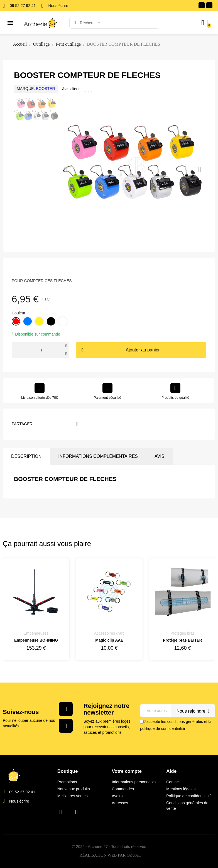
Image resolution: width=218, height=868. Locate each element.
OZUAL (134, 855)
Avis (159, 456)
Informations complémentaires (98, 456)
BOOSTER (45, 89)
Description (26, 456)
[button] (66, 170)
